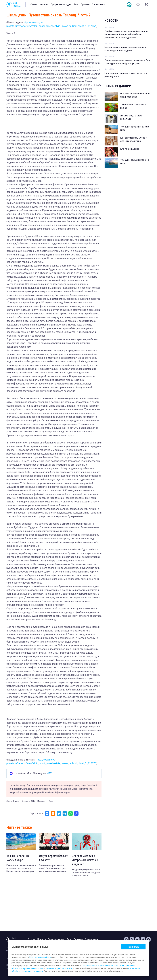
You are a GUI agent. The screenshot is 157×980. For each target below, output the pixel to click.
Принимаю (133, 947)
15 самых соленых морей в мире (18, 858)
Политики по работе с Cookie (59, 968)
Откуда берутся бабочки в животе (50, 858)
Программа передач (61, 5)
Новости (44, 5)
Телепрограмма (56, 939)
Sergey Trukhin (13, 801)
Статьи (34, 5)
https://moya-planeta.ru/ (40, 957)
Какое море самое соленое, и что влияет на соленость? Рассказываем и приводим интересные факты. (21, 869)
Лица (76, 5)
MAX (49, 773)
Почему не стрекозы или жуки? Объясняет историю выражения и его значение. (53, 869)
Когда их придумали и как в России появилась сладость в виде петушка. (86, 873)
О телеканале (99, 5)
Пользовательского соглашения (97, 965)
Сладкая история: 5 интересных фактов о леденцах (85, 860)
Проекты (85, 5)
